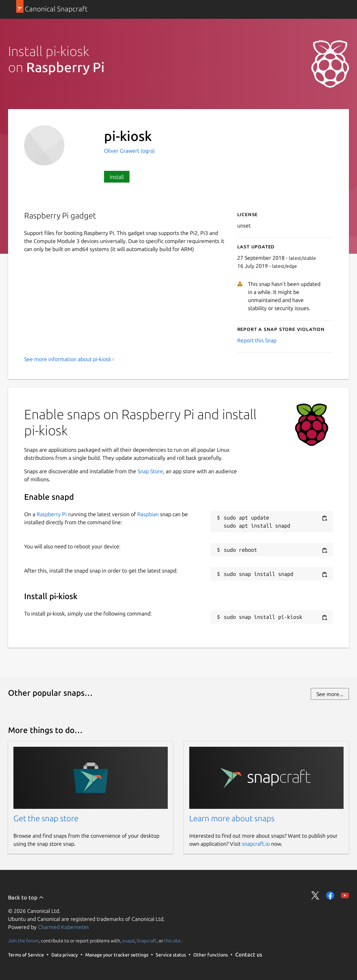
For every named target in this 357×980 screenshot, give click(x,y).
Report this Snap (257, 340)
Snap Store (150, 471)
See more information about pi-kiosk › (69, 359)
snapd (128, 941)
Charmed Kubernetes (63, 927)
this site (172, 941)
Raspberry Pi (52, 514)
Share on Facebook (330, 895)
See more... (330, 694)
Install (117, 177)
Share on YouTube (345, 895)
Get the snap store (46, 818)
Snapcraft (147, 941)
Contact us (249, 954)
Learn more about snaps (232, 818)
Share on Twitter (315, 895)
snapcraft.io (256, 844)
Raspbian (148, 514)
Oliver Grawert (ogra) (129, 151)
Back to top (26, 897)
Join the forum (23, 941)
